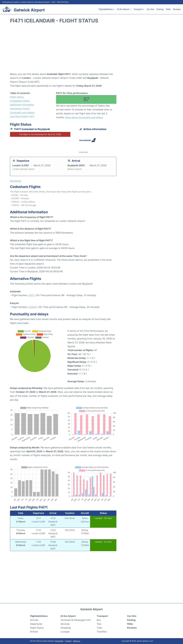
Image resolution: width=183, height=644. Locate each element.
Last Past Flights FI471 (22, 116)
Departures (36, 624)
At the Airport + (124, 9)
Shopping (66, 628)
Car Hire (150, 9)
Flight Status (17, 97)
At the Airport (68, 616)
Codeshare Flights (20, 101)
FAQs (168, 9)
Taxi (99, 624)
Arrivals (34, 620)
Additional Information (22, 105)
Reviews (177, 9)
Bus (99, 620)
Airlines (34, 632)
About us (77, 641)
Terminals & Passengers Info (76, 620)
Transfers (102, 632)
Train (99, 628)
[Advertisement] (91, 49)
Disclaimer (59, 641)
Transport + (139, 9)
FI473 (31, 295)
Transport (102, 616)
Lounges (65, 632)
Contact (68, 641)
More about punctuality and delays (84, 117)
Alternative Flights (20, 109)
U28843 (33, 307)
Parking (160, 9)
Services (65, 624)
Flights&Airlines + (107, 9)
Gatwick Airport (29, 10)
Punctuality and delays (22, 112)
